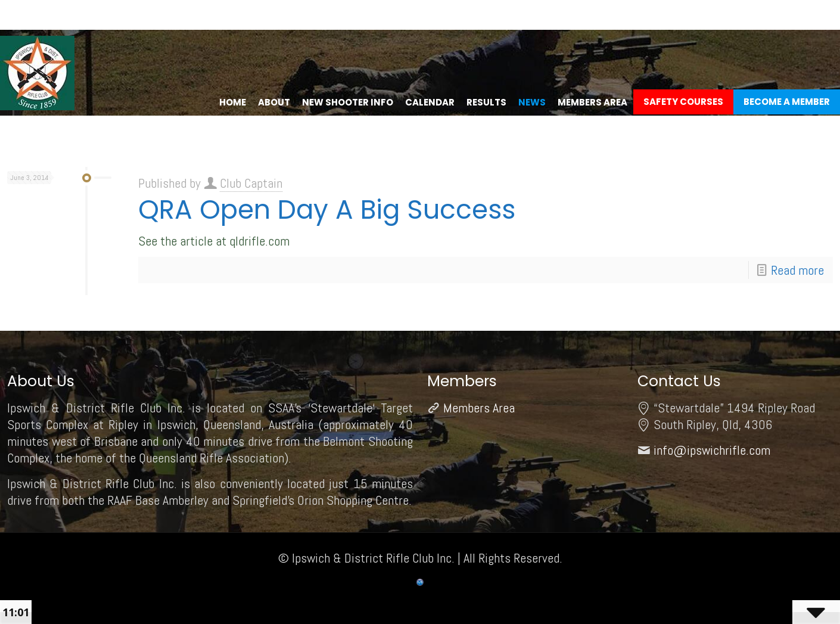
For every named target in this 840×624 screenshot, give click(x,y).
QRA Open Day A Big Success (327, 209)
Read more (797, 270)
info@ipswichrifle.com (712, 450)
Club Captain (251, 183)
